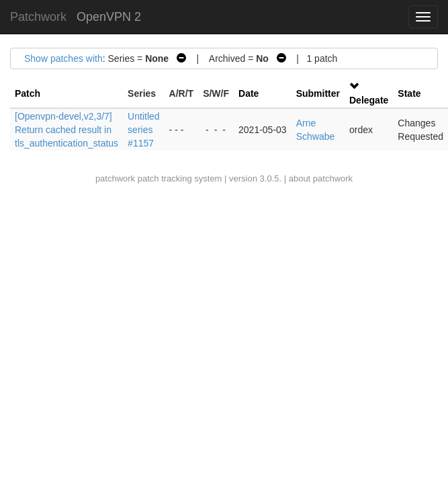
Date (249, 93)
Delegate (369, 100)
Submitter (318, 93)
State (409, 93)
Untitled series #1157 (143, 130)
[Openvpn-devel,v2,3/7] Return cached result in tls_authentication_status (66, 130)
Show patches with (63, 58)
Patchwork (38, 17)
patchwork (115, 178)
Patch (28, 93)
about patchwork (321, 178)
